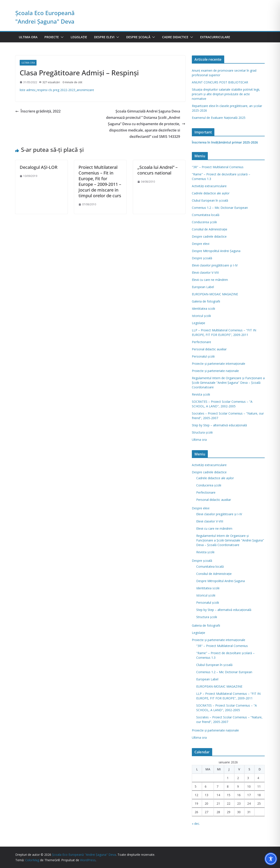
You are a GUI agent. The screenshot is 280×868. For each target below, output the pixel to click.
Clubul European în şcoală (210, 200)
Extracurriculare (215, 37)
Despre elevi (104, 37)
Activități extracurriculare (209, 186)
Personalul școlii (203, 356)
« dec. (196, 824)
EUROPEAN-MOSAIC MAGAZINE (215, 294)
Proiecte (52, 37)
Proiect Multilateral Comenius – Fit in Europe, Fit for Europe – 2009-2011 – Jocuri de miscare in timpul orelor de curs (100, 181)
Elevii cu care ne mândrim (210, 280)
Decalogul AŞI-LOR (39, 167)
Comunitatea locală (206, 215)
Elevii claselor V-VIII (205, 272)
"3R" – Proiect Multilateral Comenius (218, 167)
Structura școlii (202, 432)
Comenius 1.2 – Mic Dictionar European (220, 208)
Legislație (79, 37)
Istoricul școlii (201, 316)
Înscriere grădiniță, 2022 (38, 111)
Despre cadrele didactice (209, 236)
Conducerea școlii (204, 222)
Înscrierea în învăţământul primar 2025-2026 (225, 142)
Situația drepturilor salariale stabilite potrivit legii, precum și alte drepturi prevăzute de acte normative (226, 94)
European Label (203, 287)
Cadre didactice (175, 37)
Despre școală (138, 37)
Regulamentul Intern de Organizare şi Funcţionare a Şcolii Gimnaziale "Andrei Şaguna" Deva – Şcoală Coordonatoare (228, 383)
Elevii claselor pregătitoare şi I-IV (215, 265)
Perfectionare (201, 342)
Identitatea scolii (203, 309)
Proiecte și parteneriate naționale (215, 371)
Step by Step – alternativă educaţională (219, 425)
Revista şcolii (201, 394)
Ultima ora (28, 37)
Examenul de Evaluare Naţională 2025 (219, 118)
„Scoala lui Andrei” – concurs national (157, 170)
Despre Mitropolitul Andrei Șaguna (216, 251)
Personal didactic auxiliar (209, 349)
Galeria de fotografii (206, 301)
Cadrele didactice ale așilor (211, 193)
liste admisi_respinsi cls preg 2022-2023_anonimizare (57, 90)
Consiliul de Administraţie (210, 229)
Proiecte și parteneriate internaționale (219, 364)
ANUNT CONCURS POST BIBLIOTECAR (220, 82)
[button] (61, 37)
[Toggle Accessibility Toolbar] (271, 859)
